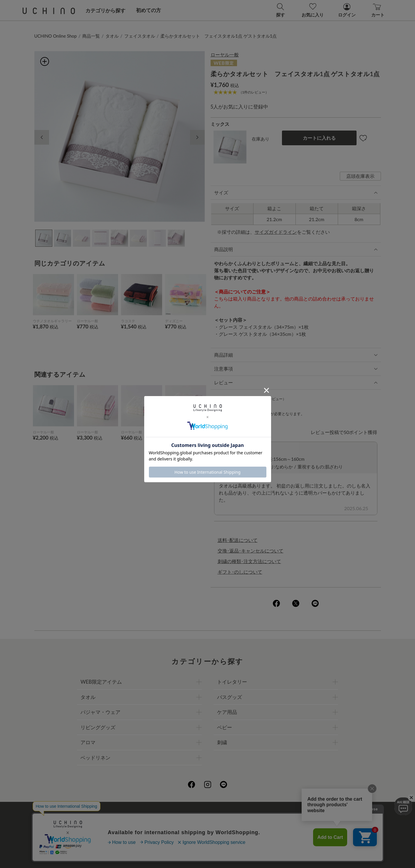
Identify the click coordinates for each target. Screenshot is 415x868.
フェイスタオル (140, 36)
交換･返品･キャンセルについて (251, 551)
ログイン (262, 414)
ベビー (225, 727)
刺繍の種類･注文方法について (249, 561)
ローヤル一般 (225, 55)
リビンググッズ (98, 727)
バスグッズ (230, 697)
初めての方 (148, 10)
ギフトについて (191, 828)
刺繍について (154, 828)
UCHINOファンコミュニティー (278, 815)
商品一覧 (91, 36)
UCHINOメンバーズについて (245, 828)
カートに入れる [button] (319, 138)
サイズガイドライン (276, 232)
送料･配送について (238, 540)
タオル (112, 36)
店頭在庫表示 (360, 176)
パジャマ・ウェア (100, 712)
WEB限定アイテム (101, 682)
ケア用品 (227, 712)
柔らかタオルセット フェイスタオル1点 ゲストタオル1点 (219, 36)
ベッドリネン (95, 758)
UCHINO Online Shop (56, 36)
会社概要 (149, 815)
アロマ (88, 742)
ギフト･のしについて (240, 572)
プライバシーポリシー (189, 815)
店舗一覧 (228, 815)
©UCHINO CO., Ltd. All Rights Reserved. (208, 856)
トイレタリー (232, 682)
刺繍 (222, 742)
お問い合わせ (208, 841)
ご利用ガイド (119, 815)
